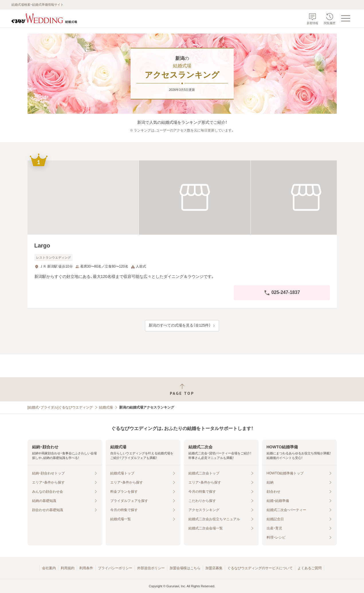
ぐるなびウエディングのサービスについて (260, 568)
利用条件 (86, 568)
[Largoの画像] (182, 198)
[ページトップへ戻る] (182, 389)
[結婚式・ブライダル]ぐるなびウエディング (60, 407)
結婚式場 (106, 407)
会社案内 (49, 568)
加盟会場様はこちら (185, 568)
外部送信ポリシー (151, 568)
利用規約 (68, 568)
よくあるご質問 (310, 568)
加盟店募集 (214, 568)
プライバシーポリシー (115, 568)
